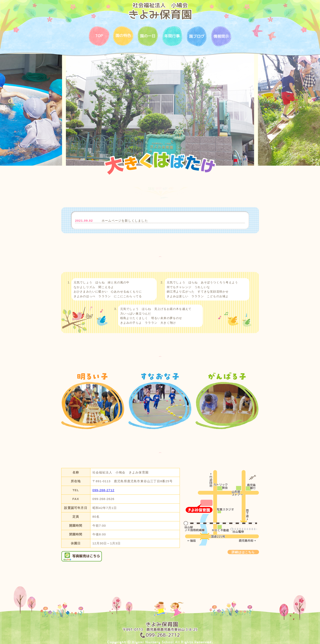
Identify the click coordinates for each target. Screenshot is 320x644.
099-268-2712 (103, 490)
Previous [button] (10, 101)
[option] (160, 110)
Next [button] (310, 101)
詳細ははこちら (243, 552)
